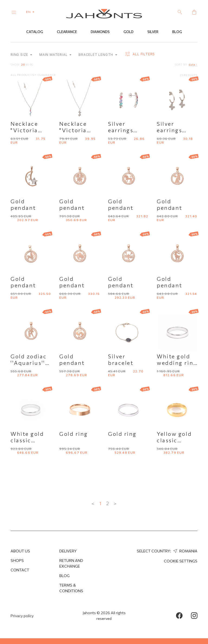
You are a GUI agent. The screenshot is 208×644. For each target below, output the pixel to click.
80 (32, 65)
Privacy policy (22, 616)
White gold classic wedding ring (31, 440)
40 (27, 65)
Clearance (67, 32)
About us (20, 551)
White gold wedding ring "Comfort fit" (177, 363)
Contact (20, 570)
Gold (129, 32)
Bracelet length (98, 55)
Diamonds (100, 32)
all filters (140, 54)
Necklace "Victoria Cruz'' (24, 130)
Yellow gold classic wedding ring (177, 440)
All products (23, 75)
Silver (153, 32)
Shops (17, 560)
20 (23, 65)
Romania (185, 551)
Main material (55, 55)
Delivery (68, 551)
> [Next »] (115, 503)
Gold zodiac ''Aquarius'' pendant (29, 363)
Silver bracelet (121, 359)
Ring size (21, 55)
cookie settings (181, 561)
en (31, 12)
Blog (177, 32)
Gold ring (74, 434)
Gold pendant (23, 204)
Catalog (35, 32)
